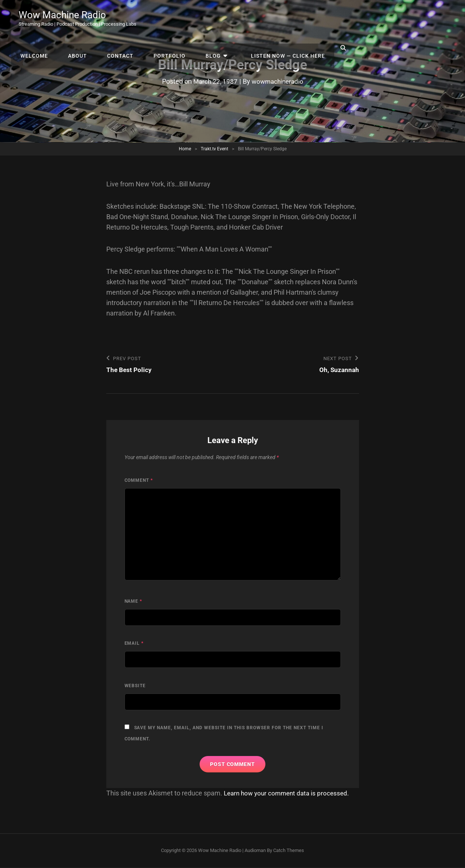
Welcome (159, 19)
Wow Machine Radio (66, 16)
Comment (139, 481)
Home (185, 149)
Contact (238, 19)
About (199, 19)
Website (135, 686)
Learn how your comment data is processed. (289, 793)
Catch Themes (289, 851)
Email (134, 644)
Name (133, 602)
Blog (323, 19)
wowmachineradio (278, 81)
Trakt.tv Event (214, 149)
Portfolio (283, 19)
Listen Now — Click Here (391, 19)
